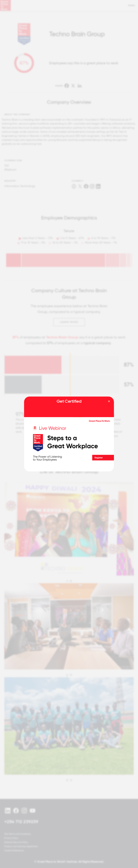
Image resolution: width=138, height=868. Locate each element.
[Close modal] (109, 401)
